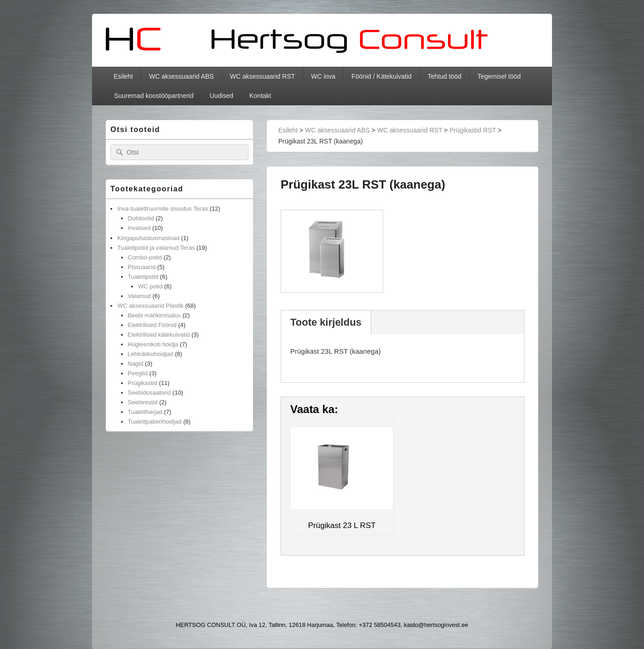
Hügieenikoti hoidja (153, 344)
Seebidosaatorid (149, 393)
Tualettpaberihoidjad (155, 422)
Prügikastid (143, 383)
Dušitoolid (141, 218)
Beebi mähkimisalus (155, 315)
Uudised (221, 96)
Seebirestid (143, 402)
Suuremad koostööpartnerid (154, 96)
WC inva (323, 76)
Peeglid (138, 373)
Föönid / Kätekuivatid (382, 76)
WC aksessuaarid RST (263, 76)
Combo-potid (145, 257)
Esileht (123, 76)
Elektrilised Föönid (152, 325)
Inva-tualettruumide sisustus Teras (163, 209)
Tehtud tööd (445, 76)
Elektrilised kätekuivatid (159, 335)
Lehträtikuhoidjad (151, 354)
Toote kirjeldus (326, 322)
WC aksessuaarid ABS (181, 76)
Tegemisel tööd (499, 76)
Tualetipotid (143, 277)
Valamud (139, 296)
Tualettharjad (145, 412)
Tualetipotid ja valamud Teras (156, 248)
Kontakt (260, 96)
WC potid (150, 286)
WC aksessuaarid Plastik (150, 306)
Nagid (136, 364)
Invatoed (139, 228)
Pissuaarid (142, 267)
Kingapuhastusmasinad (148, 238)
